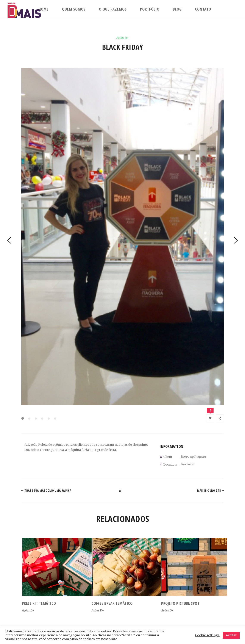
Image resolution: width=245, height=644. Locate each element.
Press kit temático (39, 603)
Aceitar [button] (231, 635)
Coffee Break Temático (112, 603)
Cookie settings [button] (207, 635)
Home (44, 9)
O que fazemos (113, 9)
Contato (203, 9)
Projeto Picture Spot (180, 603)
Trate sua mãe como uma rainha (48, 490)
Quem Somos (74, 9)
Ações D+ (123, 38)
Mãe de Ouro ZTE (209, 490)
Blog (177, 9)
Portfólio (150, 9)
